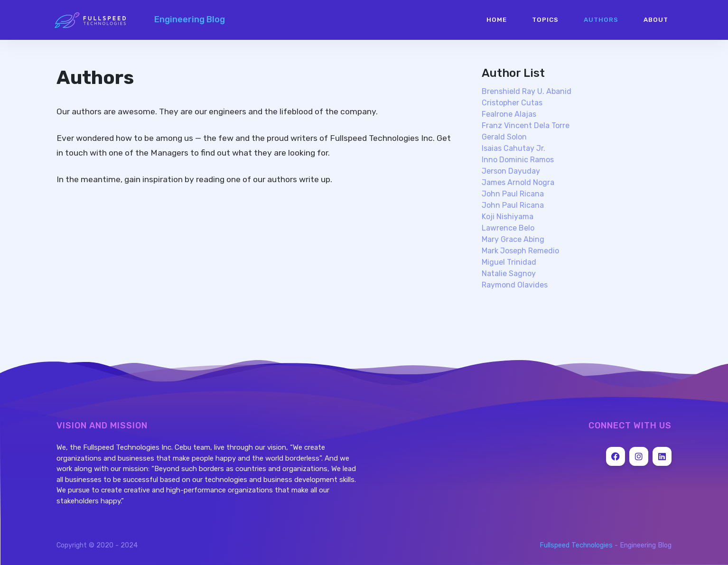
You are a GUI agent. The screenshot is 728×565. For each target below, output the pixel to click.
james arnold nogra (518, 182)
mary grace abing (513, 239)
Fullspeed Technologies (576, 545)
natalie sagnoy (509, 273)
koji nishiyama (508, 217)
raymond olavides (515, 285)
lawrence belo (508, 228)
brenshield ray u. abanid (527, 91)
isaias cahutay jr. (513, 148)
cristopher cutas (512, 103)
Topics (545, 20)
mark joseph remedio (520, 251)
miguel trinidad (509, 262)
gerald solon (504, 137)
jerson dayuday (511, 171)
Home (497, 20)
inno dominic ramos (518, 160)
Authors (601, 20)
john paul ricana (513, 194)
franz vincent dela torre (526, 125)
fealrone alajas (509, 114)
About (656, 20)
